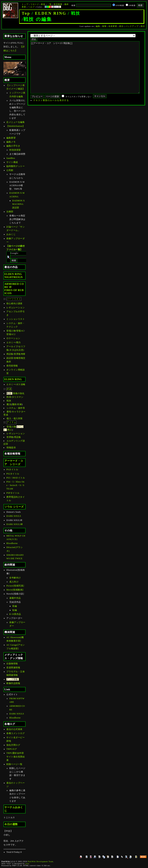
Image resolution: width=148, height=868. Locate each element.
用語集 (10, 354)
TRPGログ (12, 749)
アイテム (12, 422)
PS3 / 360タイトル (16, 478)
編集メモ (11, 142)
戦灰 (9, 401)
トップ (25, 4)
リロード (35, 4)
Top (26, 13)
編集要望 (11, 138)
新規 (43, 4)
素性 (9, 412)
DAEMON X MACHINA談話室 (18, 204)
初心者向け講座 (14, 303)
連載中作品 (15, 598)
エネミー (11, 342)
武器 (9, 389)
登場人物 (11, 331)
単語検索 (58, 4)
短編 (15, 610)
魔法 (9, 404)
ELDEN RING (51, 13)
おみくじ (11, 234)
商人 (10, 430)
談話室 (10, 358)
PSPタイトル (13, 493)
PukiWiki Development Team (40, 862)
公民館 (10, 170)
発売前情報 (12, 366)
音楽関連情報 (13, 668)
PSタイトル (12, 470)
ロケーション (13, 338)
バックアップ (132, 26)
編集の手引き (13, 146)
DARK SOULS (14, 516)
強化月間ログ (13, 745)
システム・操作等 (16, 408)
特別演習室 (15, 150)
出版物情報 (12, 664)
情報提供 (11, 448)
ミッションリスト (16, 319)
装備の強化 (19, 393)
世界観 (10, 437)
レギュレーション (16, 308)
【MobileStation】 (16, 126)
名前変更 (113, 26)
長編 (15, 606)
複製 (104, 26)
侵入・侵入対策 (15, 418)
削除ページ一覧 (14, 764)
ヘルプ (31, 7)
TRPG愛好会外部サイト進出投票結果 (16, 757)
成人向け (14, 582)
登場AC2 (11, 334)
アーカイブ (12, 347)
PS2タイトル (13, 474)
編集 (98, 26)
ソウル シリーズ (14, 507)
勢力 (19, 342)
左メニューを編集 (16, 122)
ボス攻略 (21, 384)
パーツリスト (14, 299)
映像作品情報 (13, 683)
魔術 (14, 404)
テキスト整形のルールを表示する (51, 111)
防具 (9, 397)
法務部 (10, 212)
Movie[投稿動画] (15, 590)
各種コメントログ (16, 733)
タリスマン (18, 397)
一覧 (50, 4)
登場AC (20, 331)
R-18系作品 (15, 614)
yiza (27, 864)
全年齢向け (15, 578)
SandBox (11, 158)
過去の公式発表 (14, 729)
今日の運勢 (11, 824)
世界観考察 (20, 354)
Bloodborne (12, 543)
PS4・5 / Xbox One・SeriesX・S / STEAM (15, 485)
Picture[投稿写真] (15, 586)
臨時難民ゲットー (16, 166)
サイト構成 (12, 162)
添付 (143, 26)
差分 (121, 26)
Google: (15, 253)
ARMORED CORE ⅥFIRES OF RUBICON (14, 289)
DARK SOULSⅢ (15, 524)
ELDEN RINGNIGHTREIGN (14, 276)
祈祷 (19, 404)
